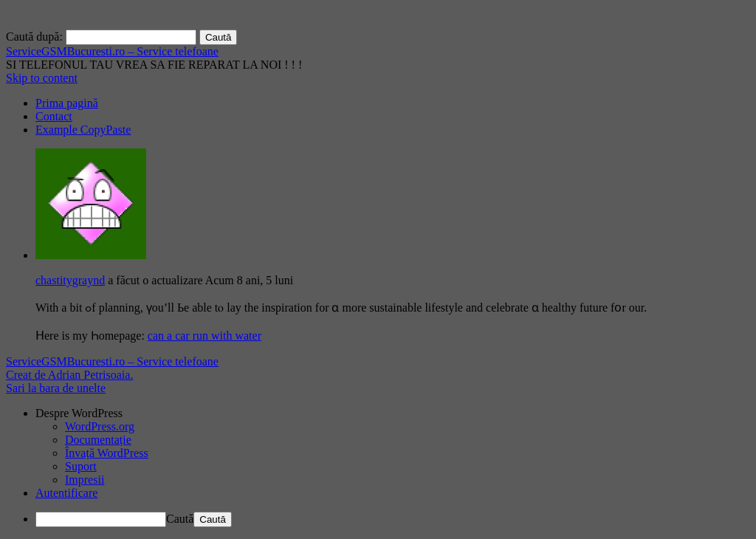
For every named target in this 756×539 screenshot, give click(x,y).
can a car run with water (205, 336)
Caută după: (34, 37)
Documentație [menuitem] (98, 440)
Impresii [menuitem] (85, 480)
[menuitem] (393, 413)
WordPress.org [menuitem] (100, 426)
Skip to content (42, 78)
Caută (180, 519)
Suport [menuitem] (81, 466)
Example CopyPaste (83, 130)
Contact (54, 116)
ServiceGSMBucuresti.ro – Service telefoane (112, 51)
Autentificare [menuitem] (66, 493)
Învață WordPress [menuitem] (107, 453)
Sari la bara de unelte (56, 388)
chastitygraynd (70, 280)
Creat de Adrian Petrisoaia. (69, 375)
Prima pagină (67, 103)
